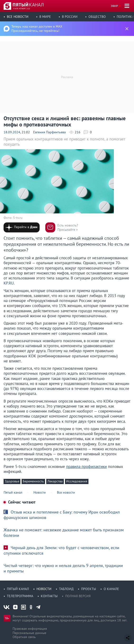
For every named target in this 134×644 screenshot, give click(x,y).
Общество (97, 17)
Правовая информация (30, 629)
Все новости (18, 17)
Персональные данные (29, 633)
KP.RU (9, 283)
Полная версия (78, 596)
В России (70, 17)
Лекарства (55, 481)
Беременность (33, 481)
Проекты (89, 589)
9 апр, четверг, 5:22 (22, 9)
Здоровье (12, 481)
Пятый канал (18, 589)
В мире (45, 17)
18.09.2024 (12, 132)
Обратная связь (24, 637)
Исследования (77, 481)
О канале (111, 589)
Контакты (49, 596)
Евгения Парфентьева (49, 132)
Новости (44, 589)
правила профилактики (86, 466)
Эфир (114, 6)
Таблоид (66, 589)
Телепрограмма (20, 596)
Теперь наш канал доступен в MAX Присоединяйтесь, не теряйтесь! (37, 29)
